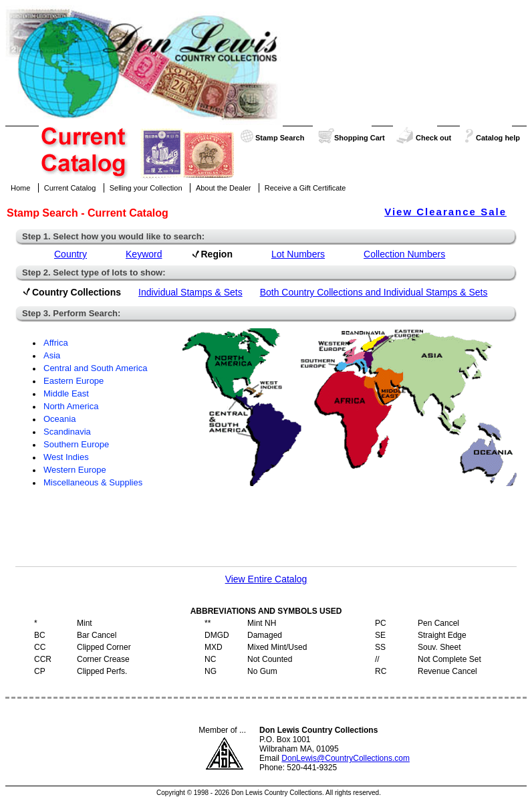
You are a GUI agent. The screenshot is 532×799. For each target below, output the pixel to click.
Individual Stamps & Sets (190, 292)
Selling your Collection (146, 188)
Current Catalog (70, 188)
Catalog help (498, 138)
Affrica (56, 343)
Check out (433, 138)
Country (71, 254)
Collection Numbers (404, 254)
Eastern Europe (74, 381)
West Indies (66, 457)
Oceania (59, 419)
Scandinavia (67, 432)
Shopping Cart (360, 138)
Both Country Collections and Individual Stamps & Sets (374, 292)
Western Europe (75, 470)
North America (71, 406)
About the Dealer (224, 188)
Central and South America (95, 368)
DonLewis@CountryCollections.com (346, 758)
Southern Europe (76, 444)
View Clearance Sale (445, 212)
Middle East (66, 393)
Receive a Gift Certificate (305, 188)
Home (20, 188)
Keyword (144, 254)
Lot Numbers (298, 254)
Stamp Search (280, 138)
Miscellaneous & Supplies (93, 482)
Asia (52, 355)
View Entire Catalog (266, 579)
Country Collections (77, 292)
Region (217, 254)
